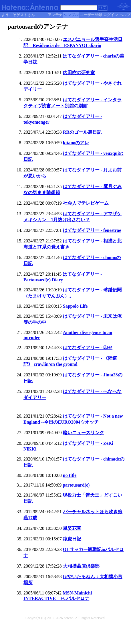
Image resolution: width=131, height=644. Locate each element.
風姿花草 (72, 528)
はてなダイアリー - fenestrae (92, 230)
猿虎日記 (72, 539)
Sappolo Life (75, 306)
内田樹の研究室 (79, 73)
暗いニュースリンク (84, 433)
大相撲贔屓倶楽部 (81, 566)
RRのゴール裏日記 (82, 132)
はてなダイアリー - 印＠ (88, 348)
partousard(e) (76, 485)
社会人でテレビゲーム (86, 203)
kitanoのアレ (76, 143)
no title (70, 475)
